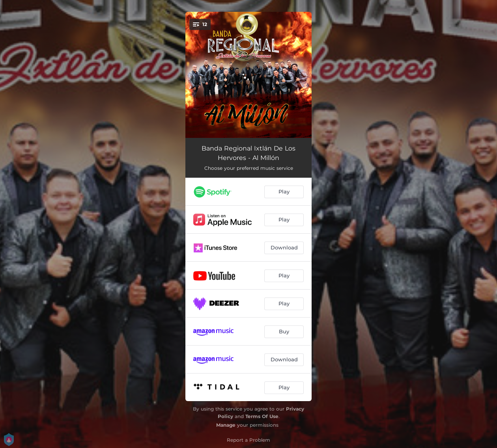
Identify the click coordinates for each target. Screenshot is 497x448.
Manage (226, 425)
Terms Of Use (262, 416)
